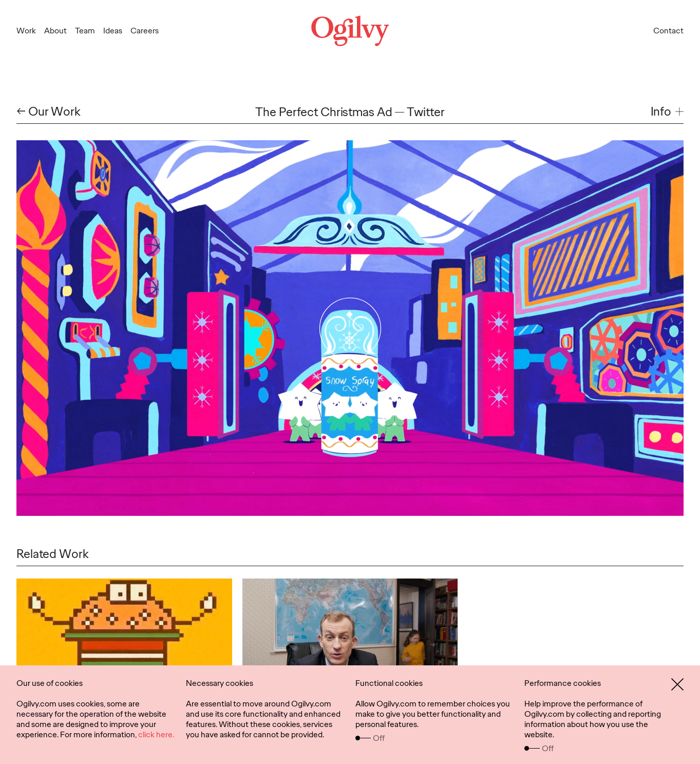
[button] (667, 112)
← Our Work (49, 112)
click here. (156, 734)
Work (26, 31)
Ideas (113, 31)
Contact (668, 31)
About (55, 31)
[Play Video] (350, 328)
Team (85, 31)
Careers (145, 31)
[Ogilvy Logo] (350, 31)
